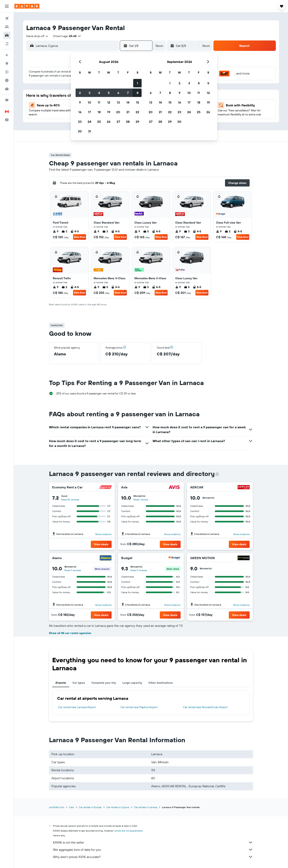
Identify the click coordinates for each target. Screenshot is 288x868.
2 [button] (80, 93)
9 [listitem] (56, 231)
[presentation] (217, 474)
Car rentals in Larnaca (146, 807)
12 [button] (109, 102)
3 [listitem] (64, 231)
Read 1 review (141, 500)
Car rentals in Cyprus (118, 807)
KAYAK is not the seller (153, 842)
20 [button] (118, 112)
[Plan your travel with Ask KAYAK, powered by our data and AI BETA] (7, 55)
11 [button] (99, 102)
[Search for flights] (7, 18)
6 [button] (118, 93)
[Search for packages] (7, 44)
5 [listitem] (146, 231)
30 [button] (80, 131)
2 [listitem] (228, 231)
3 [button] (89, 93)
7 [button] (128, 93)
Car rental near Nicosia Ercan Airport (205, 707)
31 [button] (89, 131)
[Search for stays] (7, 27)
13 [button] (118, 102)
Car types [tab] (79, 683)
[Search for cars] (7, 35)
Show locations (103, 534)
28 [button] (128, 122)
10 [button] (89, 102)
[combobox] (37, 36)
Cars (71, 807)
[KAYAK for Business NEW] (7, 89)
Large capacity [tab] (132, 683)
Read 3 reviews (73, 570)
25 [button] (99, 122)
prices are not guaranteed (128, 831)
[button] (7, 6)
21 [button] (128, 112)
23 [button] (80, 122)
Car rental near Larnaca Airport (77, 707)
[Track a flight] (7, 72)
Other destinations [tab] (161, 683)
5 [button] (109, 93)
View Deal (79, 237)
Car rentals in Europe (90, 807)
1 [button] (137, 83)
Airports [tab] (61, 683)
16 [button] (80, 112)
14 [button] (128, 102)
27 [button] (118, 122)
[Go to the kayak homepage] (27, 6)
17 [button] (89, 112)
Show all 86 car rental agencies (70, 633)
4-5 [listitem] (75, 231)
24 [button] (89, 122)
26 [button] (109, 122)
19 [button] (109, 112)
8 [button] (137, 93)
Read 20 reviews (70, 500)
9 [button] (80, 102)
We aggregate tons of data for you (153, 850)
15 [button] (137, 102)
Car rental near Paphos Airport (139, 707)
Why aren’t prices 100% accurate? (153, 857)
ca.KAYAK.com (57, 807)
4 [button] (99, 93)
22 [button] (137, 112)
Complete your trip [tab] (104, 683)
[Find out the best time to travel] (7, 80)
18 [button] (99, 112)
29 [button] (137, 122)
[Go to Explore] (7, 64)
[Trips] (7, 100)
